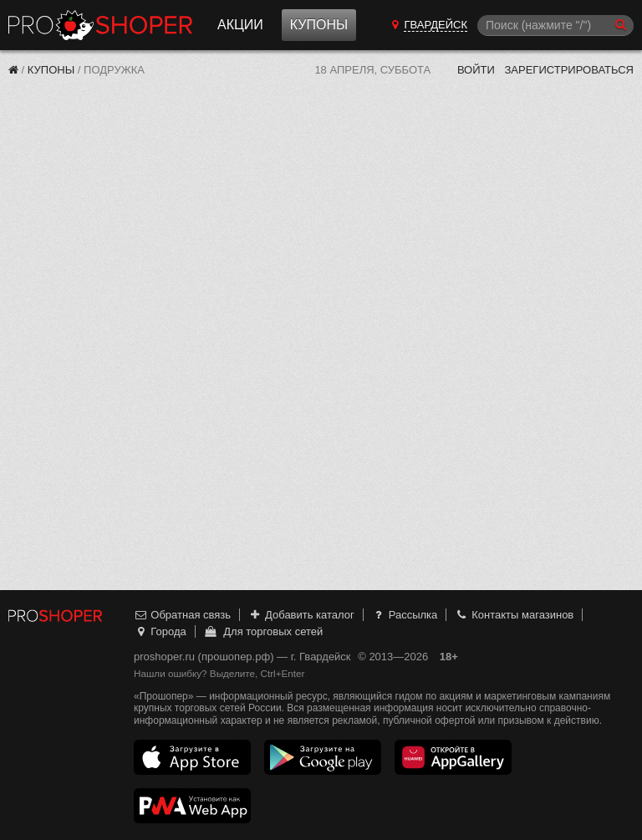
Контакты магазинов (514, 615)
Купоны (319, 25)
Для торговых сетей (263, 631)
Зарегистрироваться (569, 70)
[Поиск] (555, 25)
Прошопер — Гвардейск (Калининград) (100, 25)
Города (160, 631)
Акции (240, 25)
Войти (476, 70)
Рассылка (404, 615)
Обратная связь (182, 615)
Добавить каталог (301, 615)
